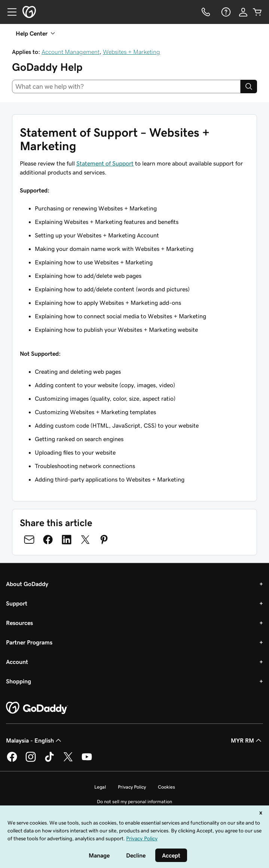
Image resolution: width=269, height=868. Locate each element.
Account (17, 662)
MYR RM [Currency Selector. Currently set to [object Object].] (247, 740)
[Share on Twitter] (85, 540)
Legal (100, 787)
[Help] (225, 12)
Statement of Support (105, 163)
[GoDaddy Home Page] (37, 708)
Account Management (71, 52)
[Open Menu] (9, 12)
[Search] (249, 87)
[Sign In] (243, 12)
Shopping (19, 681)
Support (17, 603)
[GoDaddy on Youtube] (87, 761)
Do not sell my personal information (134, 802)
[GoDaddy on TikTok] (49, 761)
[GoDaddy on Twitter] (68, 761)
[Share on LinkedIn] (67, 540)
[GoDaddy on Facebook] (12, 761)
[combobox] (126, 87)
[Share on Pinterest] (104, 540)
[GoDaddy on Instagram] (31, 761)
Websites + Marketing (132, 52)
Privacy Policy (132, 787)
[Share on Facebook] (48, 540)
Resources (19, 623)
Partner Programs (29, 642)
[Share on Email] (29, 540)
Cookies (166, 787)
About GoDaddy (27, 584)
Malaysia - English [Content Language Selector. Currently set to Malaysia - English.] (34, 740)
